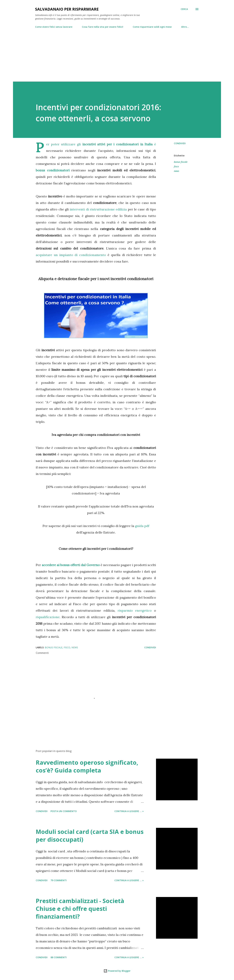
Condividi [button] (180, 143)
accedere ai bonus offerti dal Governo (71, 565)
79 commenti (59, 880)
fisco (176, 166)
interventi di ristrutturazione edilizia (98, 209)
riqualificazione (48, 617)
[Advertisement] (117, 54)
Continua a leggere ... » (129, 811)
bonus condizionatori (53, 170)
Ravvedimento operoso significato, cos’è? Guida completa (87, 766)
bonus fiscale (181, 162)
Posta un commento (64, 811)
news (176, 171)
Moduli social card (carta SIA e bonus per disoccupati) (90, 836)
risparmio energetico (135, 610)
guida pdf (142, 526)
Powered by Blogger (117, 971)
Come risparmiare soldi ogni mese (152, 27)
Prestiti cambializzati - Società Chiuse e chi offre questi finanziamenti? (80, 909)
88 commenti (59, 957)
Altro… (185, 27)
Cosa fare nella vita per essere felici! (103, 27)
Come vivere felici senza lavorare (54, 27)
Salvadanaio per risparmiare (67, 9)
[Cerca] (184, 9)
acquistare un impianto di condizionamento (71, 255)
